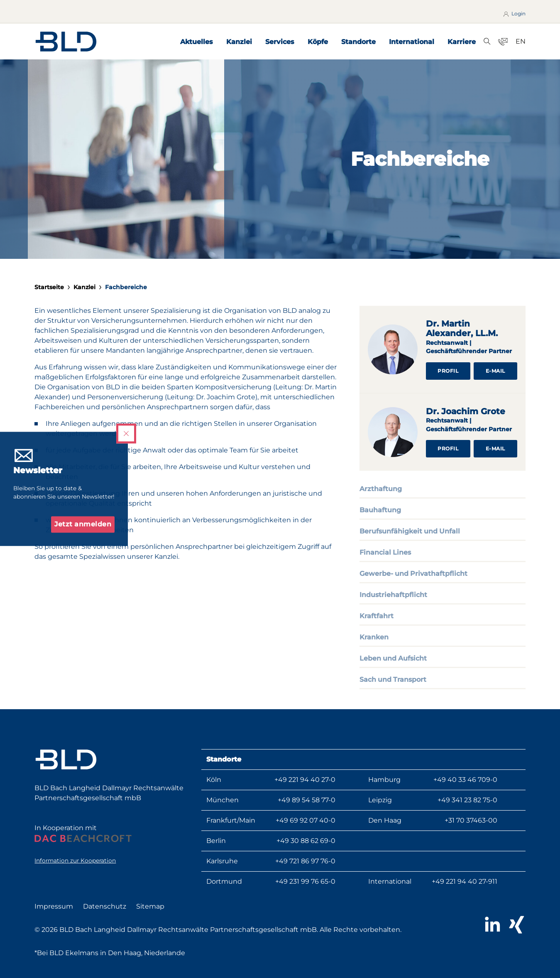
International (412, 42)
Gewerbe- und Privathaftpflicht (413, 574)
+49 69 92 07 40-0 (306, 820)
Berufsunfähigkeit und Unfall (410, 531)
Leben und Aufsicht (393, 658)
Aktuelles (197, 42)
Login (514, 14)
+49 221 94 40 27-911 (465, 881)
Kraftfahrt (377, 616)
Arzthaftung (381, 489)
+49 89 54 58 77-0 (307, 800)
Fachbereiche (126, 287)
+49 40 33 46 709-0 (465, 780)
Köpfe (318, 42)
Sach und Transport (393, 679)
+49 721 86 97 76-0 (305, 861)
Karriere (462, 42)
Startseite (49, 287)
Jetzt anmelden (83, 525)
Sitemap (150, 906)
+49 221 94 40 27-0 (305, 780)
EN (521, 41)
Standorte (358, 42)
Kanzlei (239, 42)
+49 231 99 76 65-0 (305, 881)
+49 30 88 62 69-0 (306, 841)
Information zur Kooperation (75, 860)
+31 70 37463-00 (471, 820)
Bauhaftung (380, 510)
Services (280, 42)
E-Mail (495, 371)
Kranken (374, 637)
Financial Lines (385, 552)
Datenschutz (105, 906)
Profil (448, 371)
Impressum (54, 906)
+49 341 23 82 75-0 (467, 800)
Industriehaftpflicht (393, 595)
